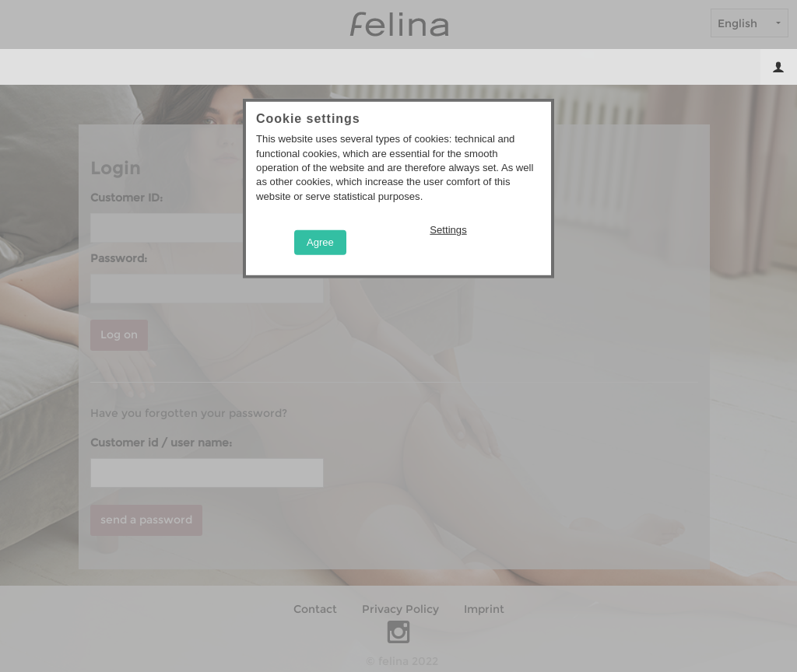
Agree (320, 241)
